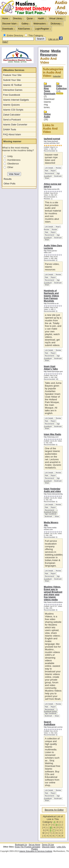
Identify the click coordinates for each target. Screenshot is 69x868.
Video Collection (62, 87)
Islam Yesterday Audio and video (52, 490)
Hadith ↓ (42, 19)
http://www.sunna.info (52, 189)
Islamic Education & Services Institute (36, 851)
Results (8, 179)
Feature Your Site (12, 75)
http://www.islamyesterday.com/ (55, 494)
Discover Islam (48, 847)
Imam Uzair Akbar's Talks (51, 368)
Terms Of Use (48, 845)
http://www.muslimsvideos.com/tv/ (56, 602)
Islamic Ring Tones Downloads (50, 90)
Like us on (55, 39)
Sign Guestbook (52, 175)
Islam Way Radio (52, 434)
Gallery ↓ (26, 24)
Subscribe (57, 76)
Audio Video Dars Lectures (53, 247)
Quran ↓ (31, 19)
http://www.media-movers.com (50, 529)
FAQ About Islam (12, 134)
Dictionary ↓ (56, 24)
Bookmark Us (21, 845)
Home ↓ (6, 19)
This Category (36, 35)
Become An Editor (54, 810)
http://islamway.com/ (51, 437)
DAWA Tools (10, 129)
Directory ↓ (18, 19)
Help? (5, 42)
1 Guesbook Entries (51, 511)
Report (53, 171)
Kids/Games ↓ (25, 29)
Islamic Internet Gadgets (16, 100)
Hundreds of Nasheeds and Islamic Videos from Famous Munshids (51, 296)
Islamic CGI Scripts (13, 110)
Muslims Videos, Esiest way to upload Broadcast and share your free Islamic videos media (53, 593)
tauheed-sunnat (52, 139)
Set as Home (34, 845)
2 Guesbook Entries (51, 710)
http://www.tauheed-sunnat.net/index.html (52, 142)
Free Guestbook (12, 95)
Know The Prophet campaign (27, 847)
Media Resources (50, 53)
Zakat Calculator (12, 115)
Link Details (49, 168)
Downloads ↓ (8, 29)
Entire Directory (15, 35)
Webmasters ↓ (40, 24)
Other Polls (9, 184)
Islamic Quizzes (11, 105)
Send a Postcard (12, 120)
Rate (46, 171)
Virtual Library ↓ (57, 19)
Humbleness (14, 160)
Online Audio (47, 115)
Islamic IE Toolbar (12, 85)
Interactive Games (13, 90)
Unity (10, 156)
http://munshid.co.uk (51, 304)
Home (45, 51)
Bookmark (58, 176)
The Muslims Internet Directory (27, 8)
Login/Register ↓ (43, 29)
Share (47, 178)
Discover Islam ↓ (10, 24)
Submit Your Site (12, 80)
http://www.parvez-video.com (51, 252)
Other (10, 167)
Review (58, 168)
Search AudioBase (50, 723)
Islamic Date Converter (15, 125)
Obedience (13, 164)
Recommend (49, 173)
